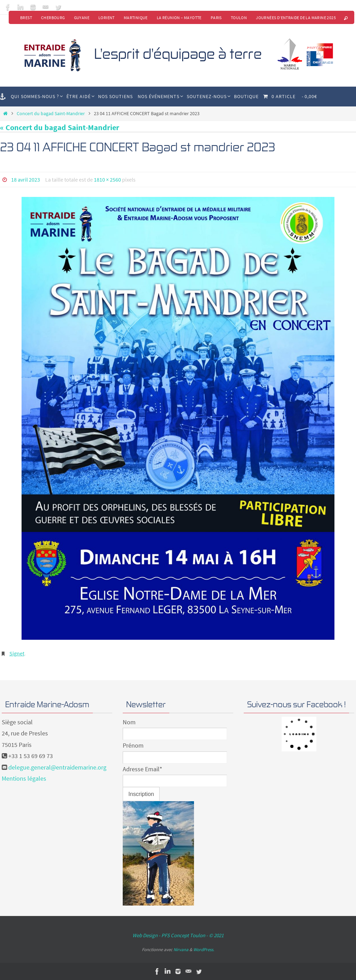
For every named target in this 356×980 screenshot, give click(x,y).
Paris (216, 18)
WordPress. (204, 950)
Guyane (82, 18)
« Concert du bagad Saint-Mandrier (60, 127)
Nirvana (181, 950)
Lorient (107, 18)
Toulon (239, 18)
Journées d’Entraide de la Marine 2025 (296, 18)
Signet (17, 653)
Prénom (133, 745)
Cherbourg (53, 18)
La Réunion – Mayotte (179, 18)
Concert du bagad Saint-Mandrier (51, 113)
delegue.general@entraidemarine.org (57, 767)
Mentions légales (24, 778)
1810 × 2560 (107, 180)
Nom (129, 722)
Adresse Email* (143, 769)
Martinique (136, 18)
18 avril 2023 (26, 180)
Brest (26, 18)
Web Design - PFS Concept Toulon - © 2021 (178, 935)
